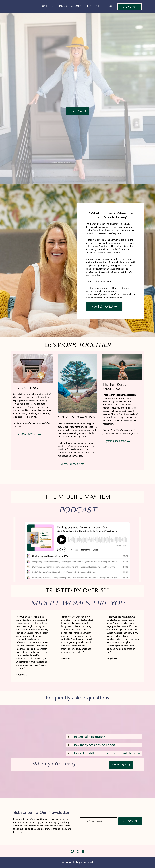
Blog (89, 6)
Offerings (58, 6)
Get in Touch (105, 6)
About (75, 6)
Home (44, 6)
